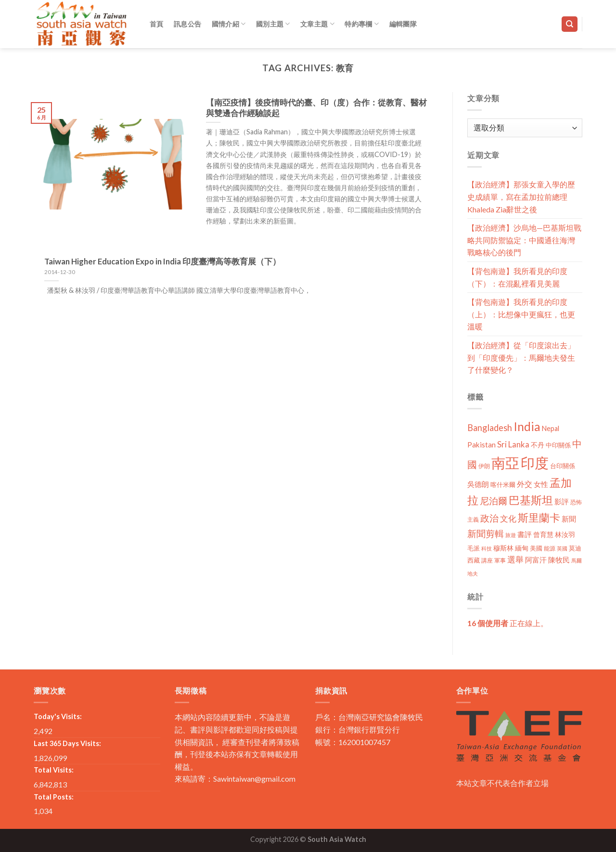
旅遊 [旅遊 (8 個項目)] (511, 535)
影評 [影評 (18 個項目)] (562, 502)
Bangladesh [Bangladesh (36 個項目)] (490, 428)
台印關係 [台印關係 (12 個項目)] (563, 466)
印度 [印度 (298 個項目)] (535, 463)
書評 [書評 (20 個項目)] (525, 534)
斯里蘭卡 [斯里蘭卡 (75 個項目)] (539, 518)
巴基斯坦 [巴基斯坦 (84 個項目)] (531, 500)
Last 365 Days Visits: (67, 743)
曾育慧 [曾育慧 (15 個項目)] (543, 534)
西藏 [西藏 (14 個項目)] (474, 560)
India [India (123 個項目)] (527, 426)
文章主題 (317, 24)
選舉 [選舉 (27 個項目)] (515, 559)
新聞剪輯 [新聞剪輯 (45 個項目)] (486, 533)
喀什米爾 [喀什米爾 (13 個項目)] (503, 485)
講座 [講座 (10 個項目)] (487, 560)
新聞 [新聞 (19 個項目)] (569, 519)
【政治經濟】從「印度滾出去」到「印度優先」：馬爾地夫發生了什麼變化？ (521, 357)
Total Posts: (54, 797)
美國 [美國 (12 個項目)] (536, 548)
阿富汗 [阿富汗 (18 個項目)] (536, 560)
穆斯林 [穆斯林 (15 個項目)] (503, 548)
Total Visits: (54, 770)
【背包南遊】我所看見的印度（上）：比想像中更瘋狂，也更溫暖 (521, 314)
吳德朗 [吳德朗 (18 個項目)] (478, 484)
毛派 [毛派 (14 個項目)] (474, 548)
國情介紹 (229, 24)
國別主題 (273, 24)
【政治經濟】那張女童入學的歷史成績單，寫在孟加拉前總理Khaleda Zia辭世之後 (521, 197)
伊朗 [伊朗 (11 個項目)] (484, 466)
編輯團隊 (403, 24)
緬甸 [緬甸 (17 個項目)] (522, 548)
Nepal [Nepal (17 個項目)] (551, 428)
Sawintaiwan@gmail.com (254, 779)
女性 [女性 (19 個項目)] (541, 484)
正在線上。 (508, 623)
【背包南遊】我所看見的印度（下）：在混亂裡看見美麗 (517, 277)
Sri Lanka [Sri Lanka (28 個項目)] (513, 444)
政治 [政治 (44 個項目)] (489, 518)
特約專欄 (362, 24)
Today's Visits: (58, 716)
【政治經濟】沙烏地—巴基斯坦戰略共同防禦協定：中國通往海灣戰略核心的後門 (524, 240)
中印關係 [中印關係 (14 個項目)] (558, 445)
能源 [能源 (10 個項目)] (550, 548)
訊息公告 (187, 24)
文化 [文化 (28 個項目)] (508, 518)
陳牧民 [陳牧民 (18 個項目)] (559, 560)
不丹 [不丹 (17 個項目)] (538, 445)
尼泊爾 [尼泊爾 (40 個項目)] (494, 501)
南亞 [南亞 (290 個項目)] (505, 463)
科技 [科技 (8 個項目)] (487, 548)
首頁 (157, 24)
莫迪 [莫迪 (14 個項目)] (575, 548)
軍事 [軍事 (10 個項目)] (500, 560)
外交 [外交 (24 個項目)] (525, 484)
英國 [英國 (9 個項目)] (562, 548)
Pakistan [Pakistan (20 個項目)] (481, 445)
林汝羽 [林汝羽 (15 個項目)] (565, 534)
